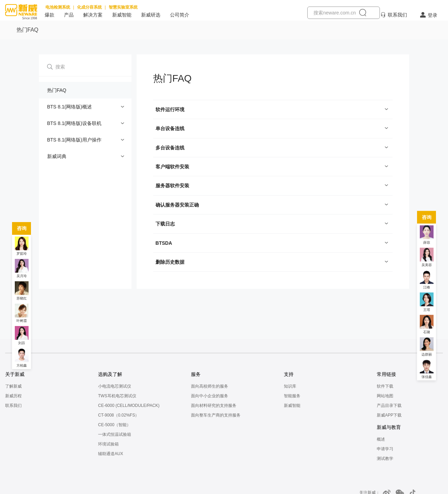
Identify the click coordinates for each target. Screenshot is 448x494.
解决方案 (93, 15)
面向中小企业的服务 (210, 396)
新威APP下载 (389, 415)
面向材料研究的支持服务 (214, 406)
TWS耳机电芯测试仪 (117, 396)
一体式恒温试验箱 (115, 434)
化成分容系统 (89, 7)
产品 (69, 15)
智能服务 (292, 396)
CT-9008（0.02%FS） (119, 415)
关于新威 (15, 374)
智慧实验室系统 (123, 7)
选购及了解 (110, 374)
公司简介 (180, 15)
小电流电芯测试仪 (115, 386)
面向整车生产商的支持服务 (216, 415)
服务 (196, 374)
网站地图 (385, 396)
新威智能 (122, 15)
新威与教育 (389, 427)
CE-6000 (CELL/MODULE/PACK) (129, 406)
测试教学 (385, 459)
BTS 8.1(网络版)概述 (70, 107)
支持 (289, 374)
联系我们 (397, 15)
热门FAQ (57, 90)
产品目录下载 (389, 406)
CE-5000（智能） (114, 425)
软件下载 (385, 386)
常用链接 (386, 374)
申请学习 (385, 449)
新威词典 (57, 156)
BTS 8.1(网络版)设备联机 (74, 123)
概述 (381, 439)
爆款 (50, 15)
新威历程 (13, 396)
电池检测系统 (58, 7)
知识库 (290, 386)
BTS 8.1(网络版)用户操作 (74, 140)
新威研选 (151, 15)
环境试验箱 (108, 444)
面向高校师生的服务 (210, 386)
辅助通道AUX (111, 454)
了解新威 (13, 386)
